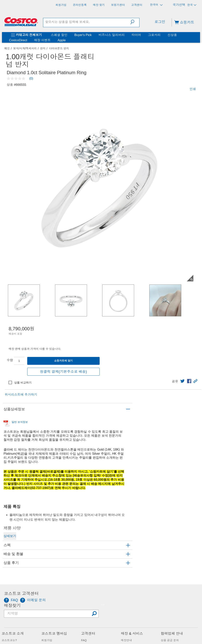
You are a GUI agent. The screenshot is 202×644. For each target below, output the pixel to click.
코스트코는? (9, 640)
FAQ (84, 640)
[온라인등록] (80, 5)
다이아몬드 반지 (59, 48)
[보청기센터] (118, 5)
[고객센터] (137, 5)
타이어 (136, 35)
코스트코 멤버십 (54, 634)
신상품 (172, 35)
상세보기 (10, 536)
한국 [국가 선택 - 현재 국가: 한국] (192, 5)
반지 (43, 48)
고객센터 (88, 634)
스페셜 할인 (59, 35)
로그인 (160, 22)
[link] (182, 381)
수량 (10, 360)
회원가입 (47, 640)
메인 (7, 48)
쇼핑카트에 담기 (63, 361)
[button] (135, 22)
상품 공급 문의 (170, 640)
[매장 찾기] (99, 5)
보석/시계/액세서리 (25, 48)
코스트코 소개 (13, 634)
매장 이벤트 (42, 40)
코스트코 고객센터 (21, 594)
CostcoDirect (18, 40)
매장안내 (126, 640)
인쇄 (193, 89)
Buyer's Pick (83, 35)
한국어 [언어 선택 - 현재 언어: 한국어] (156, 5)
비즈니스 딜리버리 (111, 35)
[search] (87, 22)
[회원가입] (61, 5)
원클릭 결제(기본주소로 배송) (64, 372)
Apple (62, 40)
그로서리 (154, 35)
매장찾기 (12, 606)
